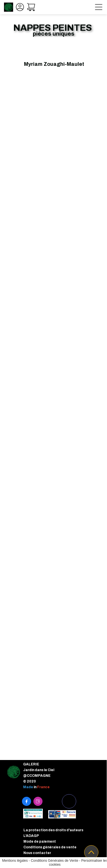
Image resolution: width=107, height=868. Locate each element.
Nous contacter (37, 853)
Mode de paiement (40, 841)
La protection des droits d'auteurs (53, 830)
